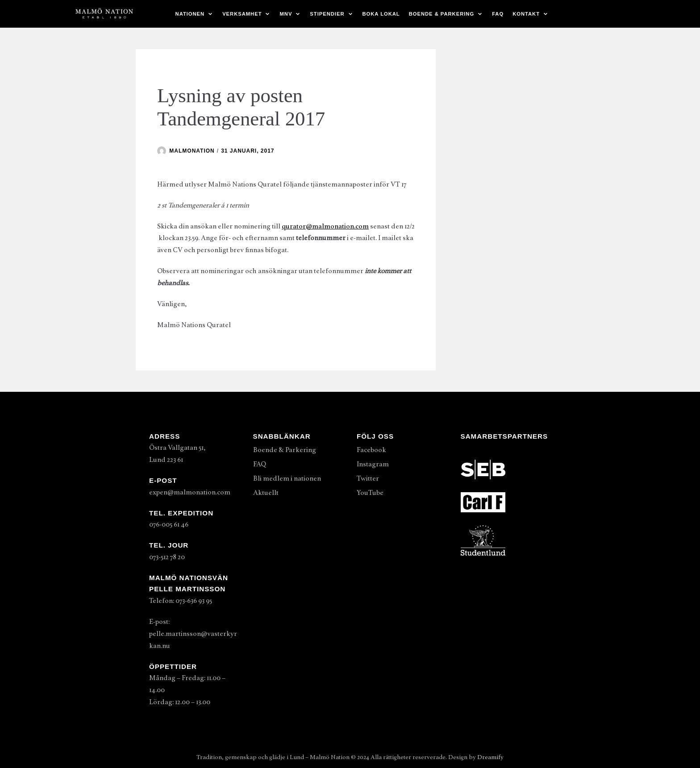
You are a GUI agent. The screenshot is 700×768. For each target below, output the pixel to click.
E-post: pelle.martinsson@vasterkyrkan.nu (193, 634)
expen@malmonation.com (190, 492)
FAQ (498, 14)
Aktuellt (266, 493)
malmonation (192, 151)
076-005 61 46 (169, 524)
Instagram (373, 464)
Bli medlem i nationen (287, 478)
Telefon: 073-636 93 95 (181, 601)
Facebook (371, 450)
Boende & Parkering (285, 450)
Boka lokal (381, 14)
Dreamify (490, 757)
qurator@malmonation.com (325, 226)
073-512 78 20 (167, 557)
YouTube (370, 493)
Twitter (368, 478)
